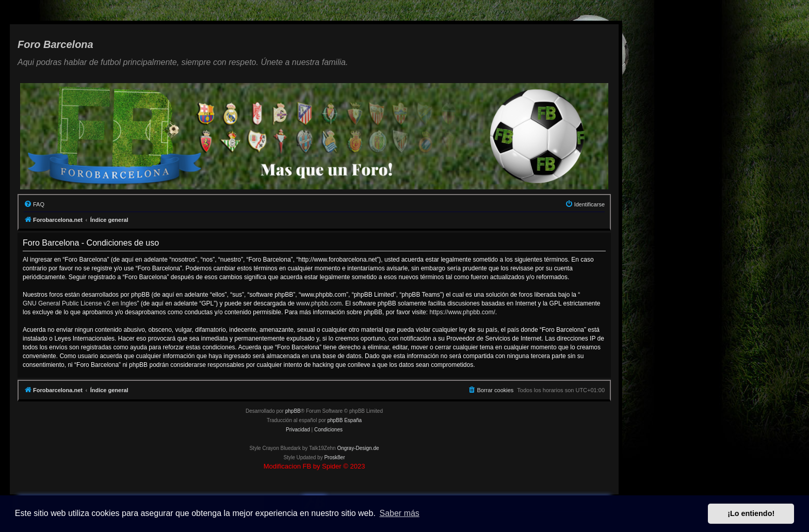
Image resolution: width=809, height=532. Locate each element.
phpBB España (344, 420)
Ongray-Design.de (358, 448)
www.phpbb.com (319, 303)
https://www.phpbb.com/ (462, 312)
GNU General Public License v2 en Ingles (80, 303)
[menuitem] (34, 204)
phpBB (293, 411)
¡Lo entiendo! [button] (751, 513)
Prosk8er (334, 457)
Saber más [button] (400, 513)
